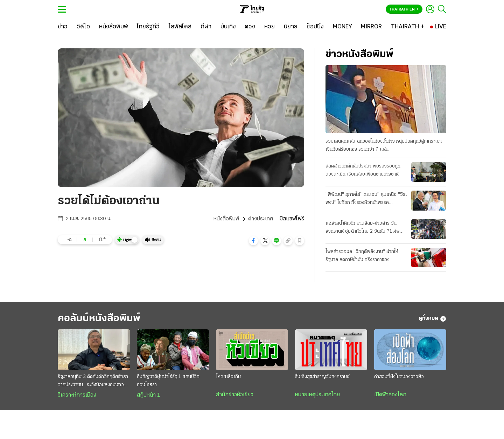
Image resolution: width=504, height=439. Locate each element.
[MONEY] (342, 27)
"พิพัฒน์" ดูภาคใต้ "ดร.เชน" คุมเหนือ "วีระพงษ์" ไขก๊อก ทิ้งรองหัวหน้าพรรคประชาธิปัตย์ (366, 199)
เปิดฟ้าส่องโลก (390, 395)
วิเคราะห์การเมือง (77, 395)
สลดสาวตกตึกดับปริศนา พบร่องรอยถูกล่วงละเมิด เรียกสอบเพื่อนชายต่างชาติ (363, 170)
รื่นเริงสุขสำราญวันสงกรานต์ (322, 377)
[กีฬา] (206, 27)
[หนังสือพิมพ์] (114, 27)
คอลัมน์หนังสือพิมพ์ (99, 319)
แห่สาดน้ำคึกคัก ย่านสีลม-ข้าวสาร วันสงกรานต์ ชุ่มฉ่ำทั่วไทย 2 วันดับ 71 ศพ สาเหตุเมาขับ (363, 228)
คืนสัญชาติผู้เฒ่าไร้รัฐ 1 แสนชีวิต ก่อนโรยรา (168, 381)
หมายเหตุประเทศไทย (317, 395)
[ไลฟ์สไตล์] (180, 27)
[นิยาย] (291, 27)
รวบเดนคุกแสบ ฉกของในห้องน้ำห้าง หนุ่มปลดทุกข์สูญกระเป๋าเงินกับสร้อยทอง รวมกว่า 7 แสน (384, 145)
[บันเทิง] (228, 27)
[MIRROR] (371, 27)
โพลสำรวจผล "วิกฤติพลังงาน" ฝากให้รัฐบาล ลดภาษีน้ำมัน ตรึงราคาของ (362, 256)
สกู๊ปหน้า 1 (148, 395)
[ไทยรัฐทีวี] (148, 27)
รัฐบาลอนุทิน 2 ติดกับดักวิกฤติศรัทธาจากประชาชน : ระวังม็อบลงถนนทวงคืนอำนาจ (93, 382)
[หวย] (269, 27)
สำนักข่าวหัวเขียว (235, 395)
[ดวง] (250, 27)
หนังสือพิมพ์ (226, 219)
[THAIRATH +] (408, 27)
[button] (253, 241)
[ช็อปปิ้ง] (315, 27)
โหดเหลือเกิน (228, 377)
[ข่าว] (63, 27)
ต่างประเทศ (261, 219)
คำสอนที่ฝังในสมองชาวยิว (399, 377)
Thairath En (404, 9)
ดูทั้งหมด (432, 319)
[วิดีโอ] (83, 27)
